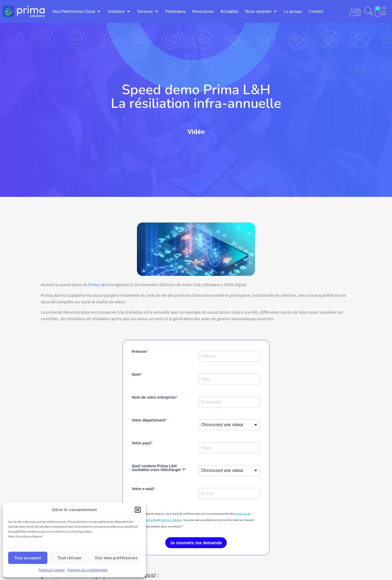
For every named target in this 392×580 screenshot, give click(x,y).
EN (384, 14)
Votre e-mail (143, 489)
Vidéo (196, 132)
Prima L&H (98, 285)
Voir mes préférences (116, 558)
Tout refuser (70, 558)
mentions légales (171, 520)
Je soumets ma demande (196, 543)
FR (384, 8)
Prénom (139, 352)
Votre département (148, 420)
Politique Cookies (52, 570)
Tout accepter (28, 558)
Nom (136, 374)
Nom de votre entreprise (154, 397)
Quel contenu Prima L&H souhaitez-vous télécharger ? (158, 468)
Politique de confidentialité (88, 570)
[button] (138, 510)
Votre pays (141, 443)
